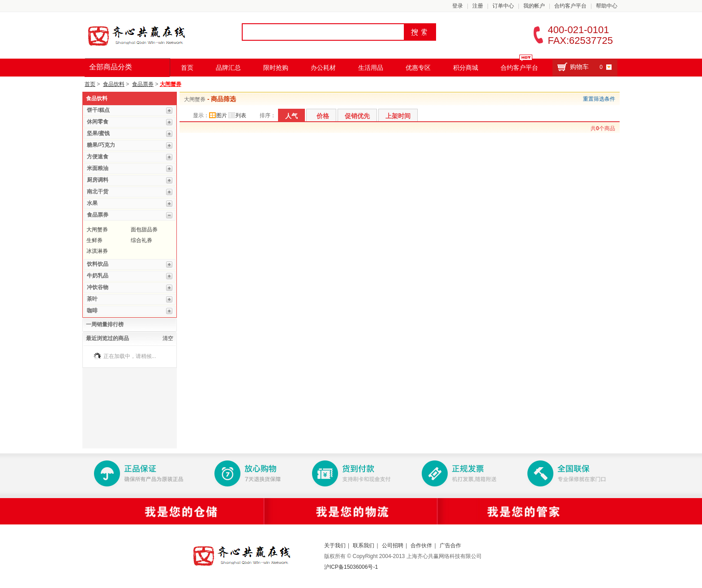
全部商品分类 (111, 67)
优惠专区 (418, 68)
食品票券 (143, 84)
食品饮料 (114, 84)
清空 (168, 338)
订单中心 (503, 6)
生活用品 (371, 68)
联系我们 (364, 545)
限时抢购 (276, 68)
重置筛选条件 (599, 99)
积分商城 (466, 68)
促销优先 (357, 116)
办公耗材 (323, 68)
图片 (218, 115)
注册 (478, 6)
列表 (237, 115)
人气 (291, 116)
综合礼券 (141, 240)
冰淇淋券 (97, 251)
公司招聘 (393, 545)
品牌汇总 (228, 68)
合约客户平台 (570, 6)
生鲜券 (94, 240)
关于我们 (335, 545)
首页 (187, 68)
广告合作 (450, 545)
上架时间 (398, 116)
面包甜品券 (144, 230)
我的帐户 (534, 6)
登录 (458, 6)
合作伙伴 (421, 545)
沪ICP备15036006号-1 (351, 567)
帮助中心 (607, 6)
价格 (323, 116)
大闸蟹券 (171, 84)
